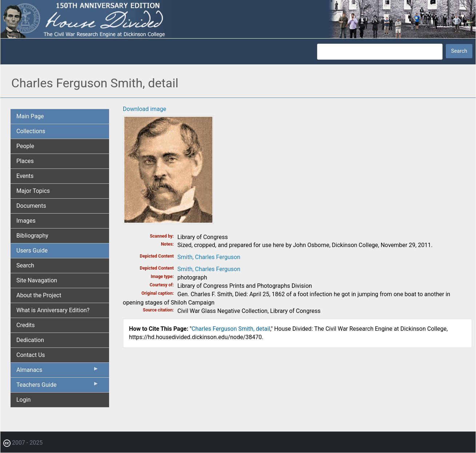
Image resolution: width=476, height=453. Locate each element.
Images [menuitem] (26, 221)
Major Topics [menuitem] (33, 191)
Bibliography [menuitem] (32, 236)
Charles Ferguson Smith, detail (231, 329)
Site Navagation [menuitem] (37, 280)
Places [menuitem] (25, 161)
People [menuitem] (25, 146)
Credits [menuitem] (26, 325)
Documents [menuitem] (31, 206)
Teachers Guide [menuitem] (58, 386)
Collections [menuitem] (31, 131)
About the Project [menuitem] (39, 295)
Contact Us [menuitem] (31, 355)
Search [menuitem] (25, 265)
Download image (145, 109)
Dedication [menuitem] (30, 340)
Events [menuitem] (25, 176)
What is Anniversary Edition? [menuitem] (53, 310)
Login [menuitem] (23, 400)
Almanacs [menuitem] (58, 371)
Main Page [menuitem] (30, 116)
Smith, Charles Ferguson (209, 257)
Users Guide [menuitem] (32, 251)
